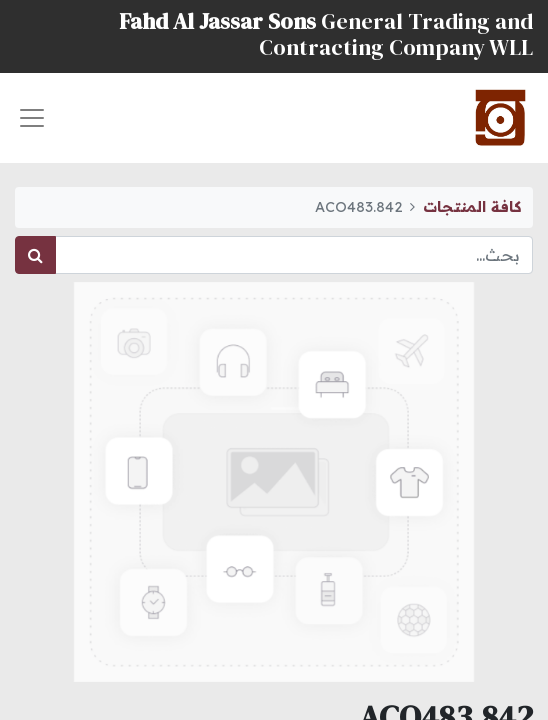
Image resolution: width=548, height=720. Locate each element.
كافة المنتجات (472, 207)
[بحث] (35, 255)
